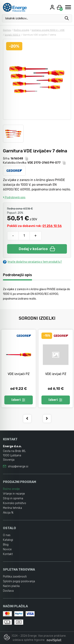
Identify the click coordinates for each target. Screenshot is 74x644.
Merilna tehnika (12, 508)
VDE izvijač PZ (56, 374)
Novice (7, 549)
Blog (6, 545)
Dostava (8, 591)
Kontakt (8, 554)
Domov (7, 30)
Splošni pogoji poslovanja (19, 581)
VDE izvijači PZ (19, 374)
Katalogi (8, 540)
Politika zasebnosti (15, 577)
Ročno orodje (21, 30)
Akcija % (8, 513)
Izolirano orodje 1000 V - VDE (48, 30)
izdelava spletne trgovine (29, 640)
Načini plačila (11, 586)
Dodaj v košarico (37, 249)
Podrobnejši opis (14, 197)
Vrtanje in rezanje (14, 494)
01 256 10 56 (52, 226)
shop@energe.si (18, 466)
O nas (7, 535)
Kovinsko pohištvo (15, 503)
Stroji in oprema (13, 498)
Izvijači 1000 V (13, 35)
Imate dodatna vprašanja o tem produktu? (32, 262)
